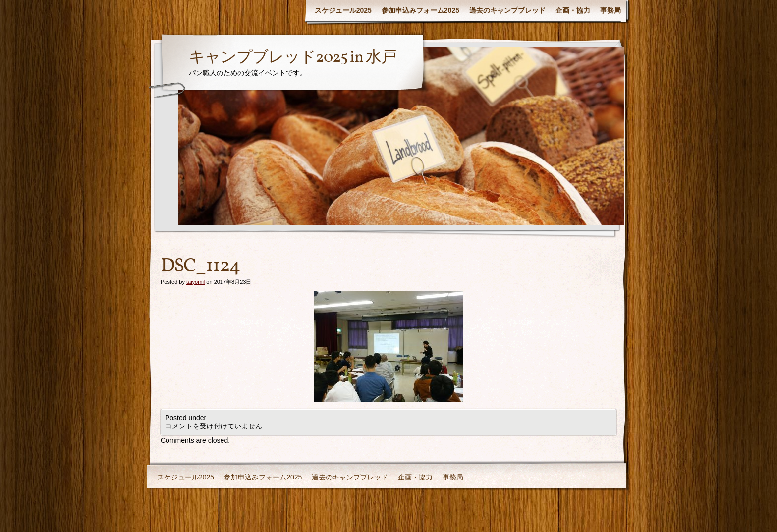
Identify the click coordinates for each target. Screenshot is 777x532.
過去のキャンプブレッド (507, 10)
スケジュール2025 (343, 10)
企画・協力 (573, 10)
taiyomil (195, 282)
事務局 (610, 10)
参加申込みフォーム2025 (420, 10)
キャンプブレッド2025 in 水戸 (293, 58)
